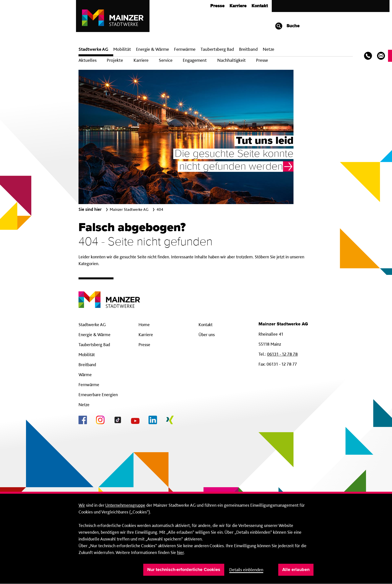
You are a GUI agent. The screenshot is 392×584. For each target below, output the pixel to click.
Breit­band (248, 49)
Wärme (85, 375)
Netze (268, 49)
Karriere (238, 6)
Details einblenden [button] (246, 570)
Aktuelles (87, 60)
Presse (217, 6)
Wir (82, 505)
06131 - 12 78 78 (282, 354)
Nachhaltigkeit (231, 60)
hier (180, 552)
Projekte (115, 60)
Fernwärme (89, 385)
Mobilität (122, 49)
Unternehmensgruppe (125, 505)
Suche (287, 26)
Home (144, 325)
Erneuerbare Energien (98, 395)
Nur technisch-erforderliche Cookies (184, 570)
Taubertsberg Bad (217, 49)
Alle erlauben (296, 570)
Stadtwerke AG (93, 49)
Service (166, 60)
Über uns (207, 335)
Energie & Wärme (152, 49)
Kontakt (260, 6)
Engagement (195, 60)
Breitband (87, 365)
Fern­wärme (185, 49)
